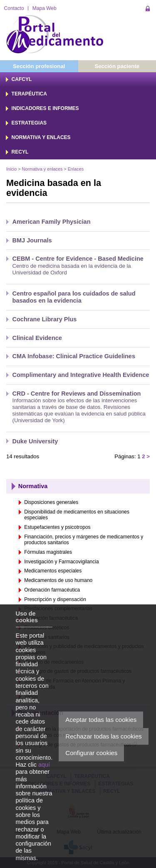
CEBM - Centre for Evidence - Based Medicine (78, 259)
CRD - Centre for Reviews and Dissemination (77, 394)
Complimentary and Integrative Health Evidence (81, 375)
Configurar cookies (91, 753)
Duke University (35, 441)
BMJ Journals (32, 240)
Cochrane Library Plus (45, 319)
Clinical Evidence (37, 338)
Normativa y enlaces (42, 169)
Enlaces (76, 169)
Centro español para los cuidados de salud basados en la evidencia (74, 297)
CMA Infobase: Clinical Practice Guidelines (74, 356)
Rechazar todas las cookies (103, 736)
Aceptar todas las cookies (101, 720)
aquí (44, 765)
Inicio (11, 169)
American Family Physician (52, 222)
